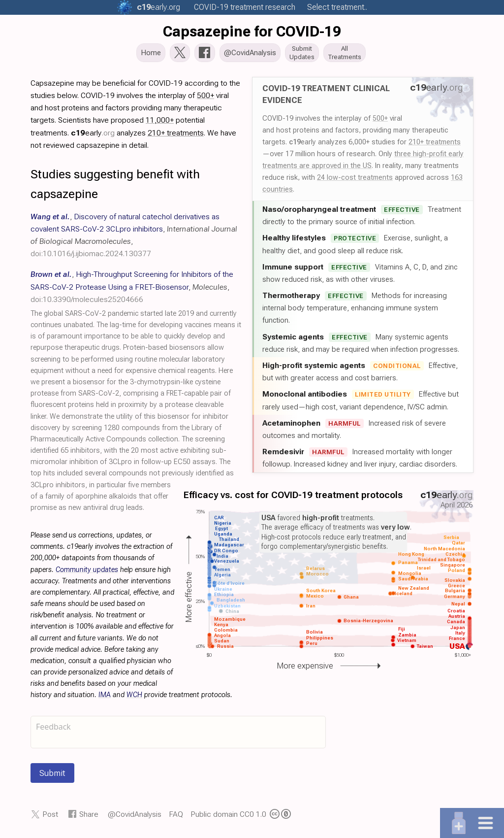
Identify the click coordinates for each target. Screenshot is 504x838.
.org (158, 7)
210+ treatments (435, 145)
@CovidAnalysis (135, 817)
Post (50, 817)
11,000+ (160, 123)
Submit (52, 776)
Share (89, 817)
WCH (134, 698)
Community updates (87, 573)
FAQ (176, 817)
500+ (380, 121)
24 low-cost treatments (355, 180)
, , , (132, 289)
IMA (105, 698)
